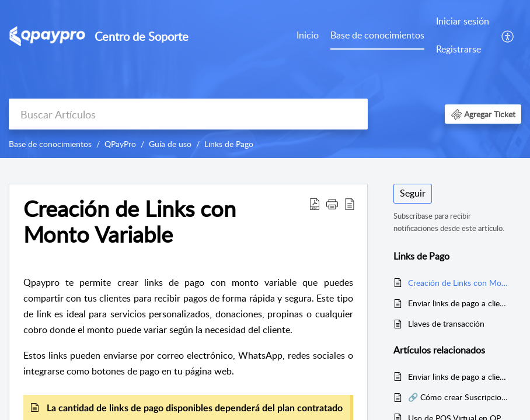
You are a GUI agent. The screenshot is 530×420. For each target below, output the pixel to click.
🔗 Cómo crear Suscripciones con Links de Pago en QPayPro (459, 397)
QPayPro (120, 144)
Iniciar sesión (463, 21)
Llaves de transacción (446, 323)
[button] (508, 36)
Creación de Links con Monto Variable (459, 283)
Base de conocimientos (377, 35)
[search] (188, 114)
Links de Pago (229, 144)
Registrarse (458, 49)
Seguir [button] (413, 193)
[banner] (265, 79)
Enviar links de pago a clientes (459, 303)
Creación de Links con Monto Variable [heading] (130, 222)
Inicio (308, 35)
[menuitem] (308, 36)
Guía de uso (170, 144)
